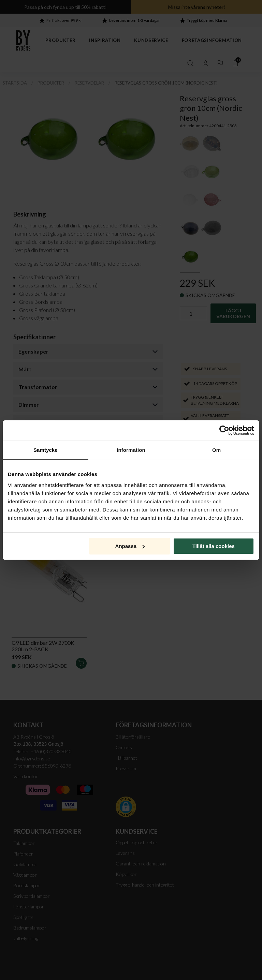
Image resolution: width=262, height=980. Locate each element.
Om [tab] (216, 450)
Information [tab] (131, 450)
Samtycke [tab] (46, 450)
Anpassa (130, 546)
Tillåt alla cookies (214, 546)
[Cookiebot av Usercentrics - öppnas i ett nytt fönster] (224, 430)
